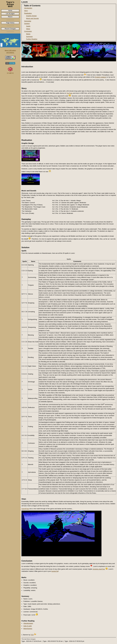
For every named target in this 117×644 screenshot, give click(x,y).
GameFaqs (25, 509)
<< (8, 73)
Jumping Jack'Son (99, 569)
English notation (100, 77)
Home (10, 11)
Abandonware (28, 623)
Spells (28, 26)
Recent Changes (10, 29)
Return (10, 17)
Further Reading (32, 39)
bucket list (55, 571)
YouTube (69, 93)
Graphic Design (31, 16)
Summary (29, 37)
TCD (32, 635)
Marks (28, 34)
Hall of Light (27, 626)
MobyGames (28, 629)
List (10, 73)
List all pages (10, 14)
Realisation (28, 13)
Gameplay (28, 21)
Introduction (28, 8)
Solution (27, 24)
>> (13, 73)
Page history (10, 23)
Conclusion (28, 31)
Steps (28, 29)
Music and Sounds (32, 18)
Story (26, 11)
